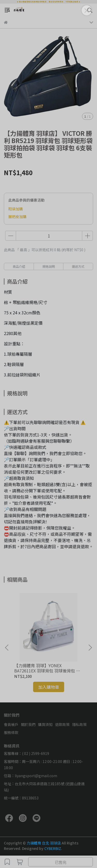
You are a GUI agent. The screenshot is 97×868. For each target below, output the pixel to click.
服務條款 (11, 732)
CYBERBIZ (53, 848)
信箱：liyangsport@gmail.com (31, 776)
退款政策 (62, 724)
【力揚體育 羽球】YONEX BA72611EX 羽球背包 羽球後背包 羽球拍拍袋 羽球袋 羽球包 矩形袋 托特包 (47, 668)
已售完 (61, 862)
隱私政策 (79, 724)
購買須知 (45, 724)
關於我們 (28, 724)
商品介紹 (19, 266)
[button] (90, 648)
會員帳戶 (11, 724)
